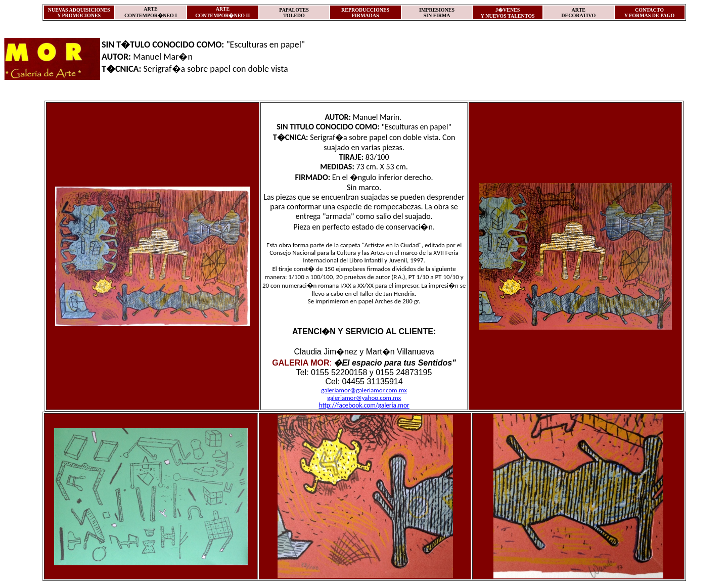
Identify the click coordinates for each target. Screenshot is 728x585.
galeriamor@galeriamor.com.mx (364, 390)
